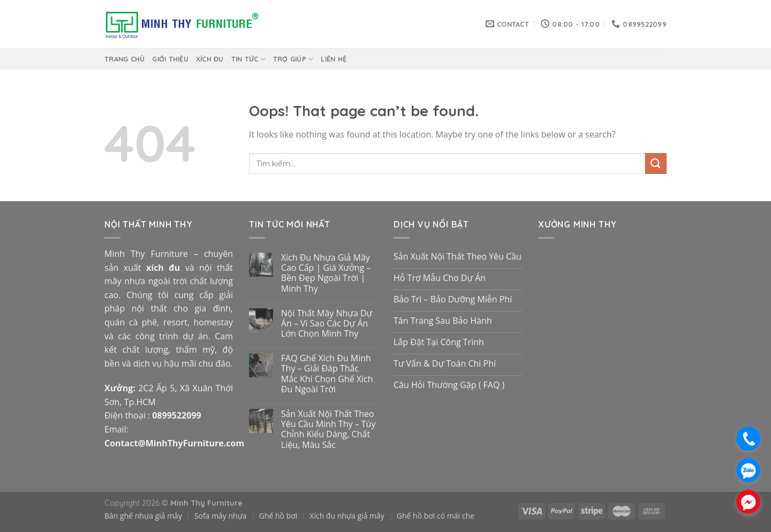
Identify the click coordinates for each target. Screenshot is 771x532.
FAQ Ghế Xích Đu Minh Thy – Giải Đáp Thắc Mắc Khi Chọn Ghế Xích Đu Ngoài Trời (327, 374)
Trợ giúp (293, 59)
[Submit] (656, 164)
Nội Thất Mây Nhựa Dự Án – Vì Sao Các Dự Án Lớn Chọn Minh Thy (327, 324)
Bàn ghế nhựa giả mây (143, 516)
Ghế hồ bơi (278, 516)
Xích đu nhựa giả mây (347, 516)
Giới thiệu (170, 59)
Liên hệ (334, 59)
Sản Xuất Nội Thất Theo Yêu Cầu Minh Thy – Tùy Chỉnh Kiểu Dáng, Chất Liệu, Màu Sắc (328, 430)
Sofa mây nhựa (221, 516)
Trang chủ (124, 59)
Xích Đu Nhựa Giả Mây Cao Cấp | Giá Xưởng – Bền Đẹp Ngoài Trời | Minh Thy (326, 273)
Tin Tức (248, 59)
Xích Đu (210, 59)
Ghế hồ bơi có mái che (436, 516)
